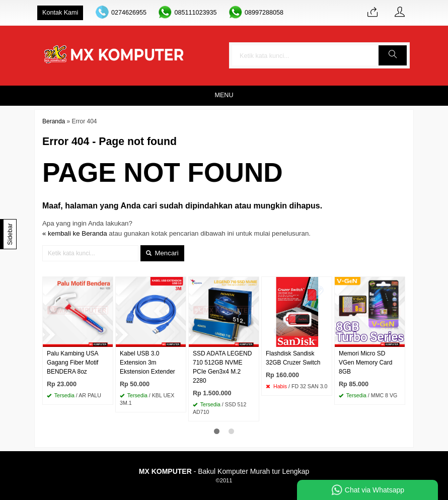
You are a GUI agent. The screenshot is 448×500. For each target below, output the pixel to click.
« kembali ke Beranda (75, 233)
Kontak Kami (60, 13)
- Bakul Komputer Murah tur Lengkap (224, 471)
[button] (393, 55)
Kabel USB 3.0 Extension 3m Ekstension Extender (147, 363)
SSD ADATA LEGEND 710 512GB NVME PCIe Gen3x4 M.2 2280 (222, 367)
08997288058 (264, 13)
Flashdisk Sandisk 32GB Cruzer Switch (293, 358)
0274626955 (129, 13)
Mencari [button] (162, 253)
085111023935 (195, 13)
